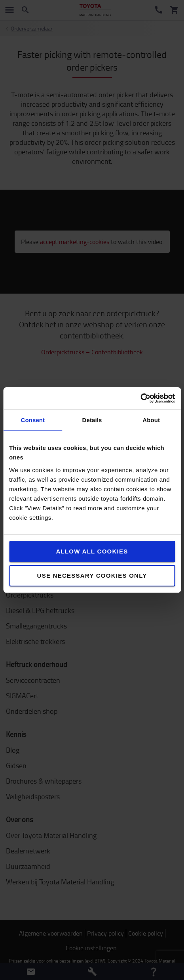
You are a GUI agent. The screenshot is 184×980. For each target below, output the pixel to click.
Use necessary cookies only (92, 576)
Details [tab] (92, 420)
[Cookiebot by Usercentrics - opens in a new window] (140, 398)
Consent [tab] (33, 420)
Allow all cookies (92, 551)
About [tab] (151, 420)
